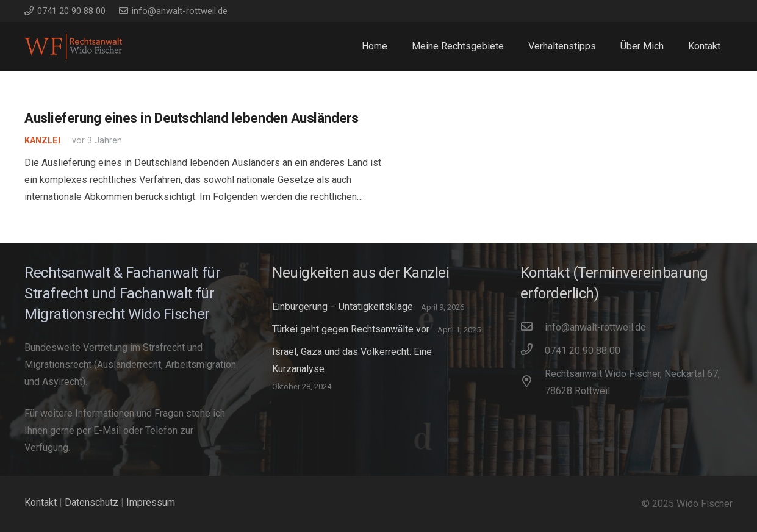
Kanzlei (42, 141)
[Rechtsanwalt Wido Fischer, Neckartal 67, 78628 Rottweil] (533, 383)
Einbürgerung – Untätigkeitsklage (343, 307)
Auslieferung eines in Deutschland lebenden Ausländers (191, 118)
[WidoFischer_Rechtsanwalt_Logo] (73, 46)
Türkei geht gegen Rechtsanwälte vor (351, 329)
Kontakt (41, 502)
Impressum (151, 502)
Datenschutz (91, 502)
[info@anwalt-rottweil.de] (533, 328)
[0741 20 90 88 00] (533, 351)
